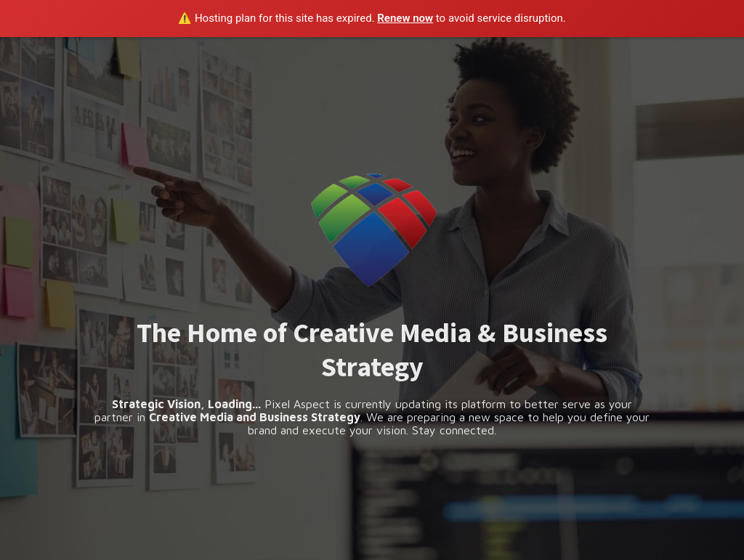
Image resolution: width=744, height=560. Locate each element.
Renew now (405, 18)
